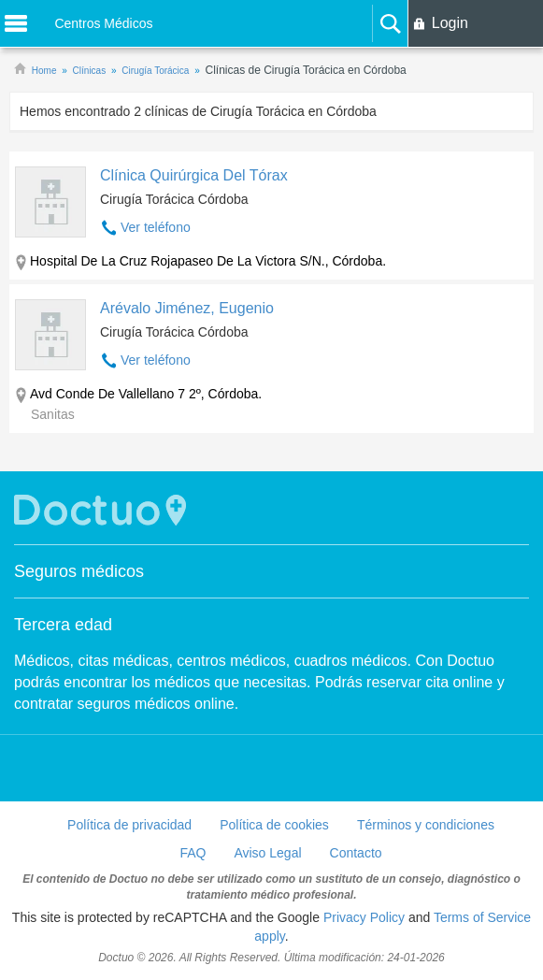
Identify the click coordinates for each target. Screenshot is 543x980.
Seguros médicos (79, 571)
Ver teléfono (156, 227)
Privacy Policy (364, 917)
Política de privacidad (129, 825)
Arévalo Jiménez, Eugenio (187, 308)
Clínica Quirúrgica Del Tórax (194, 175)
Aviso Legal (267, 853)
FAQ (193, 853)
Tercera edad (63, 625)
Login (450, 23)
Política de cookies (274, 825)
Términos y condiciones (426, 825)
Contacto (356, 853)
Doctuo (103, 510)
